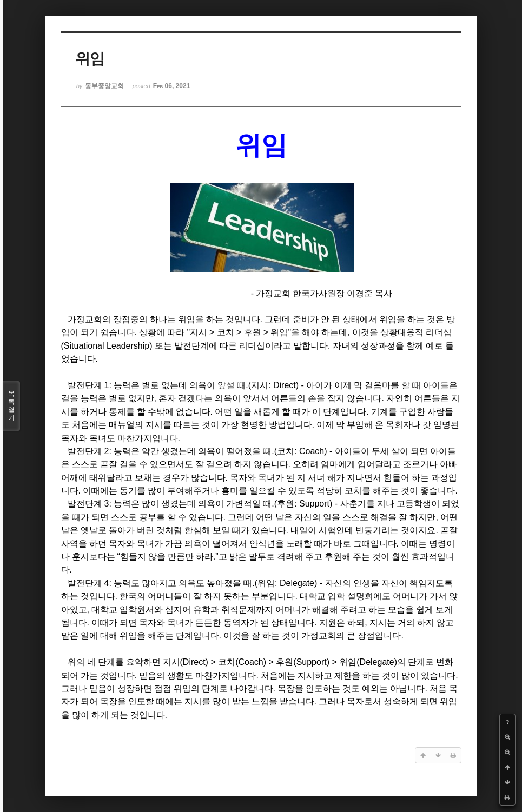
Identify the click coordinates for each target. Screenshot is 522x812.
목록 (11, 406)
